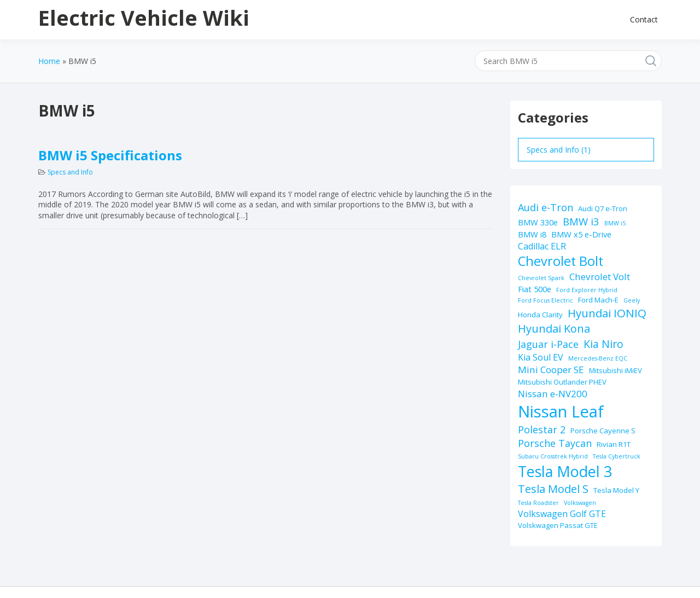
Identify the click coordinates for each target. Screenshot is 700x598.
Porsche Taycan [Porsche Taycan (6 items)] (555, 443)
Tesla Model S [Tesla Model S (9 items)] (553, 489)
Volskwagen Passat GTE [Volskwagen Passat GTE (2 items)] (558, 525)
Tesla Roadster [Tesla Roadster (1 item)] (538, 503)
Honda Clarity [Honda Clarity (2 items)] (540, 315)
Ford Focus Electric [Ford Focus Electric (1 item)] (546, 300)
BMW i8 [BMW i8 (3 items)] (532, 234)
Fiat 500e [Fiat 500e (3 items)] (535, 289)
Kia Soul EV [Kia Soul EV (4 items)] (541, 357)
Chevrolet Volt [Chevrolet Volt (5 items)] (600, 277)
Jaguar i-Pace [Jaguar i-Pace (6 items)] (548, 344)
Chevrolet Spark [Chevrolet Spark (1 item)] (541, 278)
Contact (644, 19)
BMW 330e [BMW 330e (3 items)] (538, 222)
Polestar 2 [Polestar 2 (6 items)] (542, 429)
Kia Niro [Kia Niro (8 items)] (603, 344)
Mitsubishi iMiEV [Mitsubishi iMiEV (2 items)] (616, 370)
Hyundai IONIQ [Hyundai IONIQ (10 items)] (607, 313)
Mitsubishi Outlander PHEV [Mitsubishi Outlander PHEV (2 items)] (562, 382)
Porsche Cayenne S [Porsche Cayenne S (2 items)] (603, 431)
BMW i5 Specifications (110, 155)
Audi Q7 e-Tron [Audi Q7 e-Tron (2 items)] (603, 208)
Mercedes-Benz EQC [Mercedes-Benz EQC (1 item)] (598, 358)
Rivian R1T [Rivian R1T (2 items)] (614, 444)
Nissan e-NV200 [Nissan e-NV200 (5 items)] (553, 394)
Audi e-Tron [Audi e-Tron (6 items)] (546, 207)
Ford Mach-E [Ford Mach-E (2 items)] (598, 300)
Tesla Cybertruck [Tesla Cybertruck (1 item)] (617, 456)
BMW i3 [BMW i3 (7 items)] (581, 221)
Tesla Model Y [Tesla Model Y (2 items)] (616, 490)
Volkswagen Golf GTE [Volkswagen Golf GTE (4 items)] (562, 514)
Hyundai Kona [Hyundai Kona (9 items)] (554, 329)
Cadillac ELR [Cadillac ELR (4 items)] (542, 246)
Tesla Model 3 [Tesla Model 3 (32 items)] (565, 471)
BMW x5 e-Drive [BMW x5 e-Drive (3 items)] (581, 234)
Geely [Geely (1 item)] (632, 300)
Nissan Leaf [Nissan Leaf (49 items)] (561, 411)
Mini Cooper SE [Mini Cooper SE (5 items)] (551, 370)
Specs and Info (70, 172)
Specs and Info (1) (559, 150)
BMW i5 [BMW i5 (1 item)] (615, 223)
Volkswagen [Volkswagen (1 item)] (580, 503)
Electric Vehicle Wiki (144, 18)
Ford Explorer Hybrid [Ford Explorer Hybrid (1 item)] (587, 290)
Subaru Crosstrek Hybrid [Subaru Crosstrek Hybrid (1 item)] (553, 456)
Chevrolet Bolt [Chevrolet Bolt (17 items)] (561, 261)
